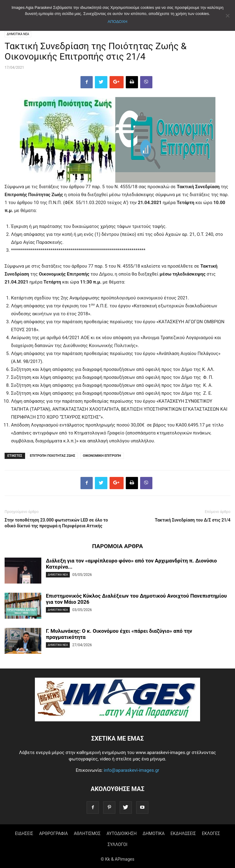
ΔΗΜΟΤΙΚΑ (154, 833)
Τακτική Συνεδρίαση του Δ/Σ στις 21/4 (193, 520)
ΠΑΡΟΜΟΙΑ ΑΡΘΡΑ (117, 546)
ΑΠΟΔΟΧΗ (117, 22)
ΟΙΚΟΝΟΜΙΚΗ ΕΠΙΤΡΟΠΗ (102, 456)
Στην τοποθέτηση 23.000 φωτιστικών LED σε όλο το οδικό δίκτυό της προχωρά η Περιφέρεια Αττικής (56, 523)
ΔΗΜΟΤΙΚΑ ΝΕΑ (18, 34)
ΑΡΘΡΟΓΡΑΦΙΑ (54, 833)
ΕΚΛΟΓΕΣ (211, 833)
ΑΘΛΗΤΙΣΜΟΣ (87, 833)
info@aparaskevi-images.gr (132, 770)
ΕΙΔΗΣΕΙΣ (24, 833)
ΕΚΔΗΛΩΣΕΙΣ (183, 833)
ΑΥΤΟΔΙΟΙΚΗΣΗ (121, 833)
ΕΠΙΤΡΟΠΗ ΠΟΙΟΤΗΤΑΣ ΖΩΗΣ (53, 456)
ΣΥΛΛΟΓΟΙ (117, 844)
